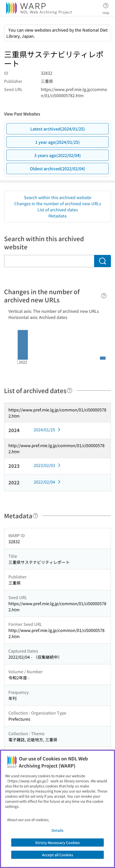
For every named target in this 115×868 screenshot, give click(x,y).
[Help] (104, 296)
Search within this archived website (58, 197)
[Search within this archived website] (49, 261)
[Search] (103, 261)
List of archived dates (58, 210)
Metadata (57, 216)
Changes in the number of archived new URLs (58, 203)
